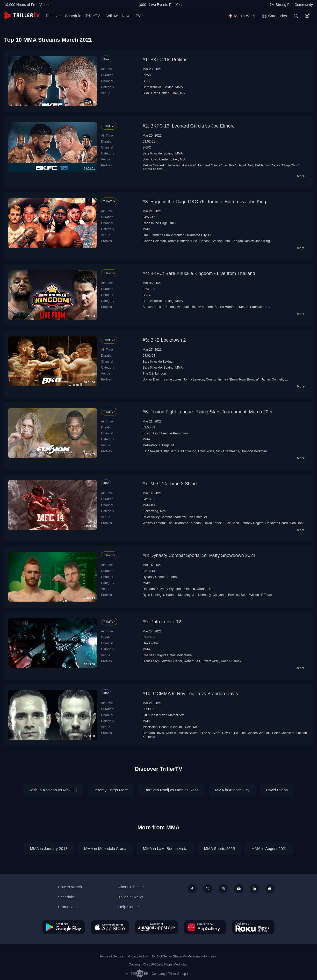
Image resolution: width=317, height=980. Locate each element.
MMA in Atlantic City (232, 790)
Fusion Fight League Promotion (165, 433)
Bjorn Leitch (151, 661)
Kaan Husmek (231, 661)
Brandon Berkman (254, 451)
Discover (53, 16)
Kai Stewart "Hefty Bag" (159, 451)
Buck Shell (231, 523)
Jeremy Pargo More (111, 790)
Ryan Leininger (153, 595)
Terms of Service (111, 956)
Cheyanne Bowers (226, 595)
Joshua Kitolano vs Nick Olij (53, 790)
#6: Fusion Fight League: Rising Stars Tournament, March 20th (207, 412)
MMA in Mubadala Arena (105, 848)
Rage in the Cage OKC (159, 223)
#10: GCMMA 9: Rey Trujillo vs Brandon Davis (190, 694)
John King (263, 241)
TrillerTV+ (94, 16)
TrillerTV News (131, 897)
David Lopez (212, 523)
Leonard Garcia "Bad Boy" (217, 165)
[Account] (307, 16)
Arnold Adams (153, 169)
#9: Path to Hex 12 (162, 622)
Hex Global (150, 643)
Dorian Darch (152, 379)
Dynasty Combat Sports (160, 577)
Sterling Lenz (221, 241)
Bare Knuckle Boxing (157, 362)
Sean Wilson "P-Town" (257, 595)
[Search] (296, 16)
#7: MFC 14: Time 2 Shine (170, 484)
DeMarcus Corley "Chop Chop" (277, 165)
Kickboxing (150, 511)
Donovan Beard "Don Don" (284, 523)
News (127, 16)
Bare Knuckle (152, 87)
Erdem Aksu (210, 661)
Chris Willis (206, 451)
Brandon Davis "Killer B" (160, 733)
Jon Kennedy (201, 595)
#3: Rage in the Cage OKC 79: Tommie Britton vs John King (204, 202)
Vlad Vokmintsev (189, 307)
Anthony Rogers (252, 523)
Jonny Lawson (194, 379)
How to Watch (70, 887)
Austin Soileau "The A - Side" (199, 733)
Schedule (73, 16)
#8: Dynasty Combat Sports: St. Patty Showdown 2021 (199, 555)
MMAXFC (149, 505)
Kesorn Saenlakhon (253, 307)
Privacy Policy (138, 956)
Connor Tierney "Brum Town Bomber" (233, 379)
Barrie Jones (172, 379)
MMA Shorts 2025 (219, 848)
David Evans (277, 790)
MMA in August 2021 (269, 848)
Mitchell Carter (172, 661)
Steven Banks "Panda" (159, 307)
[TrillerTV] (22, 16)
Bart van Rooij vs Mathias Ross (171, 790)
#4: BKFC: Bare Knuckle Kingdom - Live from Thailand (199, 273)
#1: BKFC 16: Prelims (165, 60)
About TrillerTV (131, 887)
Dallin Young (187, 451)
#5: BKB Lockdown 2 (164, 340)
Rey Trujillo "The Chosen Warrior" (246, 733)
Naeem (207, 307)
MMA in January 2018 (49, 848)
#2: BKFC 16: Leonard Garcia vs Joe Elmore (189, 126)
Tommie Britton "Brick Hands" (189, 241)
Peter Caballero (283, 733)
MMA (179, 87)
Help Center (128, 907)
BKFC (147, 81)
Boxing (169, 87)
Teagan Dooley (243, 241)
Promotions (68, 907)
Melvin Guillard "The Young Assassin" (169, 165)
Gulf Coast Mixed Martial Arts (163, 715)
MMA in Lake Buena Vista (165, 848)
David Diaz (245, 165)
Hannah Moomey (178, 595)
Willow (112, 16)
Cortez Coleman (154, 241)
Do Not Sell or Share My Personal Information (185, 956)
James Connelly (273, 379)
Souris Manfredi (226, 307)
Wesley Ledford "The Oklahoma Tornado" (172, 523)
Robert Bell (192, 661)
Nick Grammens (227, 451)
